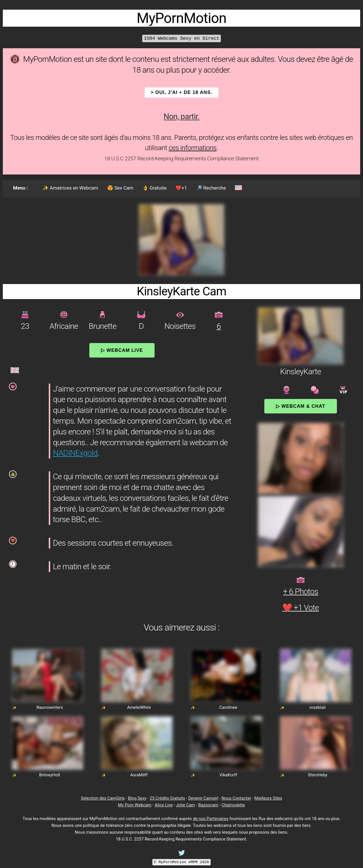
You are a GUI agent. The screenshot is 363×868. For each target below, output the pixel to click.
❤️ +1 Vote (301, 608)
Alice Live (163, 805)
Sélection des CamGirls (103, 798)
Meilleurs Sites (268, 798)
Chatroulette (233, 805)
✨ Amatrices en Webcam (70, 188)
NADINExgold (75, 453)
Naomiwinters (49, 707)
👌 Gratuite (154, 188)
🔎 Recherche (211, 188)
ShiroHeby (318, 775)
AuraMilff (139, 775)
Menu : (20, 188)
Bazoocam (208, 805)
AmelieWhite (139, 707)
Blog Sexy (137, 798)
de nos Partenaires (211, 819)
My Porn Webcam (135, 805)
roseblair (318, 707)
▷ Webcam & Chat (301, 406)
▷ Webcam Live (122, 350)
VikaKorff (228, 775)
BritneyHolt (50, 775)
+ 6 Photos (301, 591)
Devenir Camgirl (203, 798)
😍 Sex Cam (120, 188)
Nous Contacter (236, 798)
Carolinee (228, 707)
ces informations (193, 148)
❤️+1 (181, 188)
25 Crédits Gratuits (167, 798)
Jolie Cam (185, 805)
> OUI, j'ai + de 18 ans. (181, 92)
